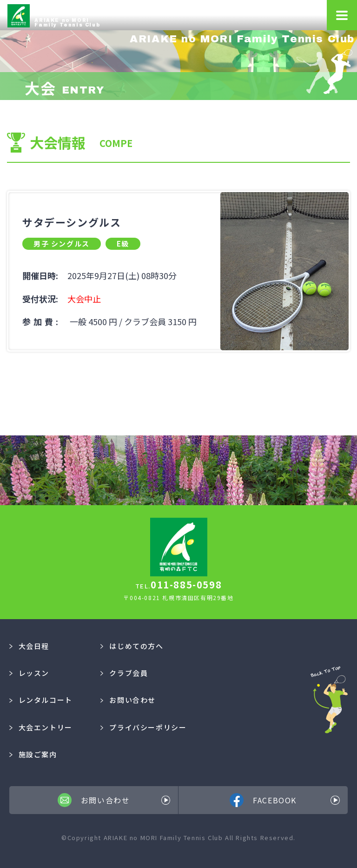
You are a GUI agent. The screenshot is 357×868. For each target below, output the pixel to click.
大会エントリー (41, 727)
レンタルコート (41, 700)
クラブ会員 (124, 673)
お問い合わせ (128, 700)
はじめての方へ (132, 646)
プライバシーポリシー (144, 727)
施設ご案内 (33, 754)
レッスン (29, 673)
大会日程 (29, 646)
